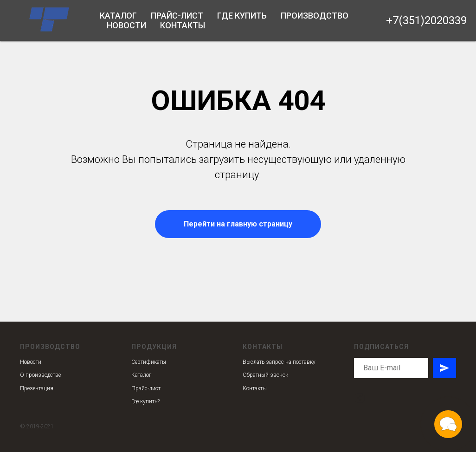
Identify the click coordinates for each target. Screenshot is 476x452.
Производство (315, 16)
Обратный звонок (265, 375)
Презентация (37, 388)
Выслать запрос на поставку (279, 362)
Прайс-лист (177, 16)
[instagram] (360, 398)
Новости (126, 25)
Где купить (242, 16)
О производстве (40, 375)
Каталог (118, 16)
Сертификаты (149, 362)
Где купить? (145, 401)
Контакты (183, 25)
